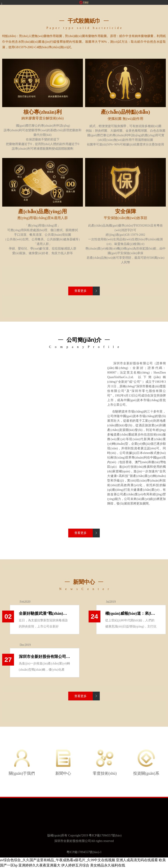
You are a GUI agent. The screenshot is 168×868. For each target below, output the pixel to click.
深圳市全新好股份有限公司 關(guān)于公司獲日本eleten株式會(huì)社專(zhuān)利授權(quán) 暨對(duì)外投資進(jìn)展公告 (45, 657)
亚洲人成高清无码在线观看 (137, 860)
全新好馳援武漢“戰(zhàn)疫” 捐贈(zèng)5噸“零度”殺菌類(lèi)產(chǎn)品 (45, 613)
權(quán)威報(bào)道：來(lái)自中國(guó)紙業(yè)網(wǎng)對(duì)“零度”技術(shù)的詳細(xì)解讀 (131, 613)
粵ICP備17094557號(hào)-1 (84, 852)
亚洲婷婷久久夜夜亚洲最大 (39, 865)
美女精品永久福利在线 (108, 865)
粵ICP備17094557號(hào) (105, 835)
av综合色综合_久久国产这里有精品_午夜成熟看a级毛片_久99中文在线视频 (58, 860)
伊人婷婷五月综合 (75, 865)
